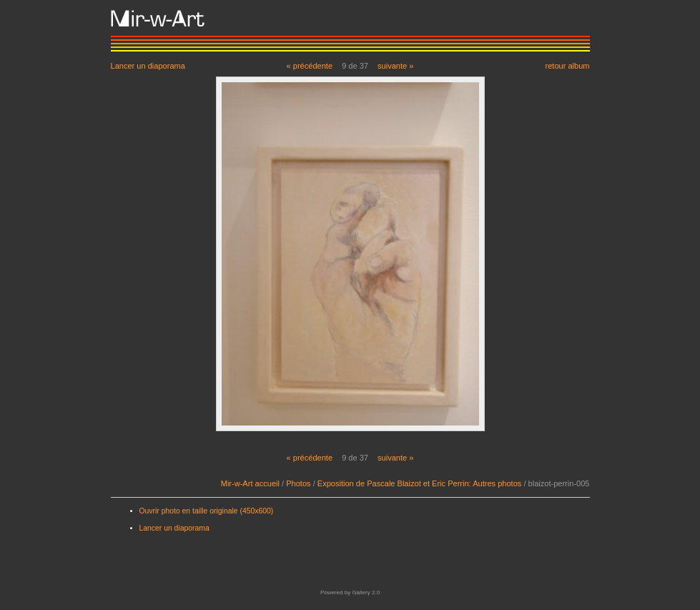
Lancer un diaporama (148, 65)
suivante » (395, 66)
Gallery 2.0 (366, 592)
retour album (567, 65)
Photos (298, 483)
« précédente (310, 66)
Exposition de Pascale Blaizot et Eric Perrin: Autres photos (420, 483)
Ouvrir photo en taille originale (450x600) (207, 511)
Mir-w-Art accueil (250, 483)
